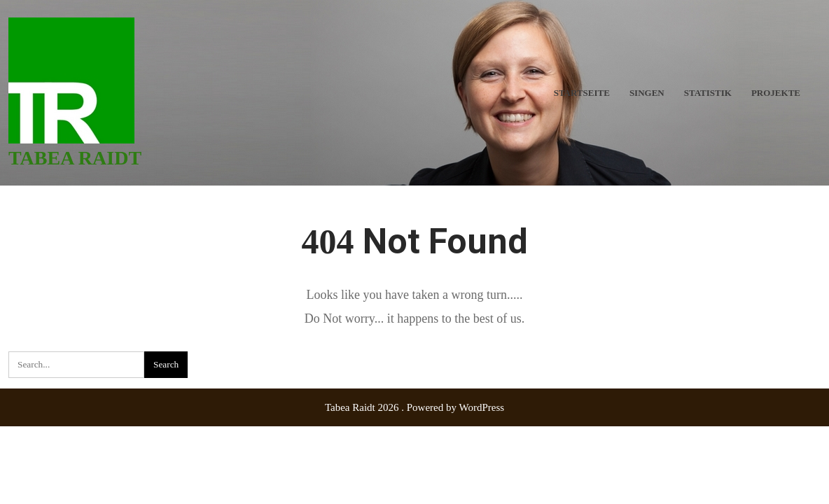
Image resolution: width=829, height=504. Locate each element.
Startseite (582, 93)
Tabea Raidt (75, 158)
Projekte (776, 93)
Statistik (708, 93)
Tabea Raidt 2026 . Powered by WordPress (415, 407)
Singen (647, 93)
